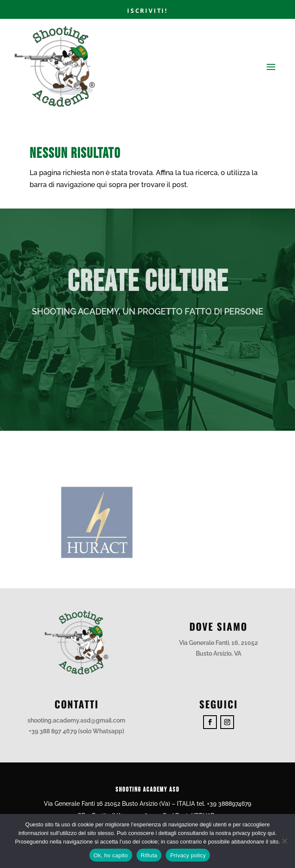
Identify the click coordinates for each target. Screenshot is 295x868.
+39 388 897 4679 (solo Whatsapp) (76, 731)
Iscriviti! (147, 11)
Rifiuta (149, 855)
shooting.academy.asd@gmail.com (76, 720)
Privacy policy (188, 855)
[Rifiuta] (284, 841)
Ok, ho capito (111, 855)
